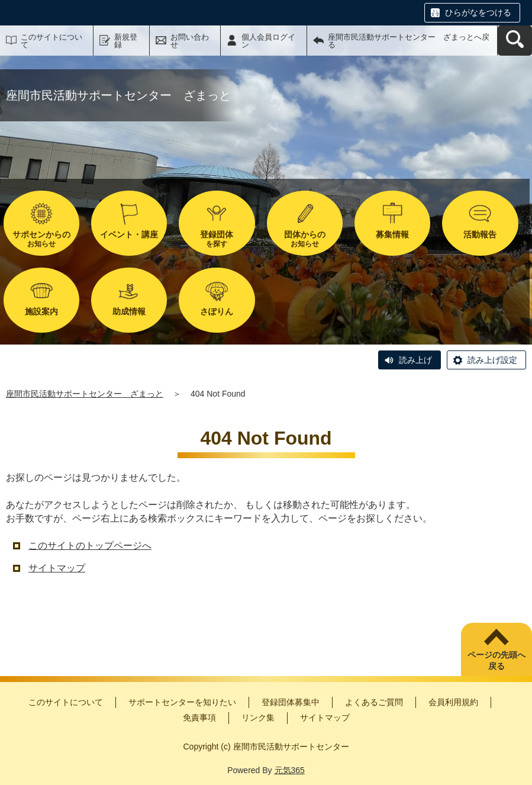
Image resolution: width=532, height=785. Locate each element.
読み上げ (415, 360)
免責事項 (199, 718)
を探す (217, 239)
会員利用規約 (453, 702)
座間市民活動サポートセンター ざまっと (85, 394)
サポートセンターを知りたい (182, 702)
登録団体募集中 (291, 702)
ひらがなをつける (478, 12)
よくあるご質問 (374, 702)
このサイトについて (51, 41)
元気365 (290, 770)
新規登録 (126, 41)
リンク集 (258, 718)
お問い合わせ (190, 41)
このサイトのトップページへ (90, 546)
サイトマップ (57, 568)
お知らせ (41, 239)
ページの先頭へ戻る (496, 661)
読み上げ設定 (492, 360)
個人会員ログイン (268, 41)
